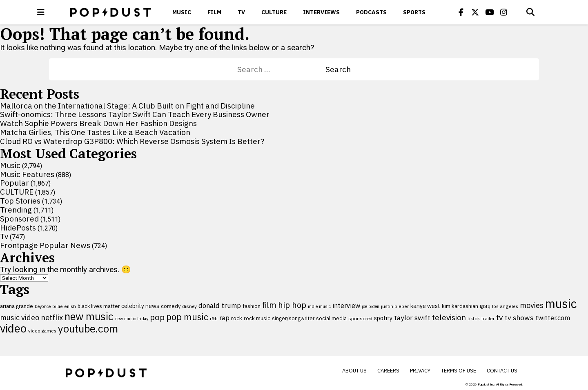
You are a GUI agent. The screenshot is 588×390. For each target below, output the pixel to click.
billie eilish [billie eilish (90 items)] (64, 306)
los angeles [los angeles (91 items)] (505, 306)
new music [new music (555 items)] (89, 316)
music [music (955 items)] (561, 304)
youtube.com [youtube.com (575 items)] (88, 329)
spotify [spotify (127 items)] (383, 318)
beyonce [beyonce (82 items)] (43, 306)
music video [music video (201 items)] (20, 318)
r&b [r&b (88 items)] (214, 318)
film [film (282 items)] (269, 305)
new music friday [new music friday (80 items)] (132, 319)
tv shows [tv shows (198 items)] (519, 318)
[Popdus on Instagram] (504, 12)
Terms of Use (459, 371)
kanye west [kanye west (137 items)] (425, 306)
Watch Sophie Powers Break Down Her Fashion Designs (98, 123)
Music (182, 12)
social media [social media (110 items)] (331, 318)
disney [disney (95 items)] (189, 306)
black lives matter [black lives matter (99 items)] (99, 306)
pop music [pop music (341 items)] (187, 317)
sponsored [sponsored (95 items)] (360, 318)
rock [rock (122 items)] (237, 318)
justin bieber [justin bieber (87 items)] (395, 306)
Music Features (27, 174)
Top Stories (20, 201)
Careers (388, 371)
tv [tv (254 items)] (500, 317)
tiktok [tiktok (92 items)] (474, 318)
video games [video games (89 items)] (42, 331)
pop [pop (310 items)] (157, 317)
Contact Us (502, 371)
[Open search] (530, 12)
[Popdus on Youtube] (490, 12)
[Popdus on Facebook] (461, 12)
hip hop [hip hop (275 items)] (292, 305)
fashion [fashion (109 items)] (252, 306)
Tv (241, 12)
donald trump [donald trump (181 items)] (220, 306)
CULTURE (274, 12)
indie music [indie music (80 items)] (319, 306)
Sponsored (19, 219)
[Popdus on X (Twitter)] (475, 12)
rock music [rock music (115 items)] (257, 318)
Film (214, 12)
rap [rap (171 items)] (224, 318)
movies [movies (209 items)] (532, 305)
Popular (14, 183)
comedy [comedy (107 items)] (171, 306)
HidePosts (18, 228)
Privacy (420, 371)
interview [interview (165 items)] (346, 305)
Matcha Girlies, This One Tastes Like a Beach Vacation (95, 132)
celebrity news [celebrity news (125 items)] (140, 306)
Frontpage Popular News (45, 245)
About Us (354, 371)
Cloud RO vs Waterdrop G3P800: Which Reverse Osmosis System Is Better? (132, 141)
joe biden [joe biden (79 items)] (371, 306)
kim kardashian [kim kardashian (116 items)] (460, 306)
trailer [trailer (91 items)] (488, 318)
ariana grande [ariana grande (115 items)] (17, 306)
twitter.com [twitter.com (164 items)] (553, 318)
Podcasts (371, 12)
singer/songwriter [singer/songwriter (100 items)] (293, 318)
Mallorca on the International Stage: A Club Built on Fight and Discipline (127, 106)
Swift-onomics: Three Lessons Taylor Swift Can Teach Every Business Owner (135, 114)
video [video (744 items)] (13, 328)
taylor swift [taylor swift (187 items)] (412, 318)
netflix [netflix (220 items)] (52, 317)
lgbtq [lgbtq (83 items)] (485, 306)
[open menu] (41, 12)
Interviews (321, 12)
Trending (16, 210)
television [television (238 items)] (449, 317)
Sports (414, 12)
